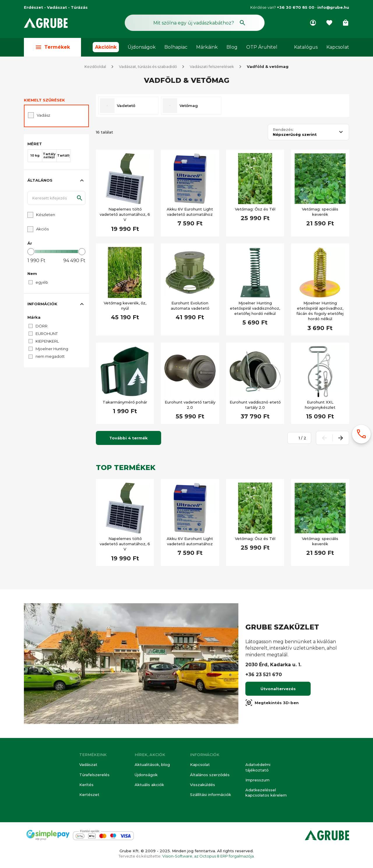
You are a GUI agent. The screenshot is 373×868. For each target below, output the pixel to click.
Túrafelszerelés (94, 775)
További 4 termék (129, 438)
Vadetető (126, 106)
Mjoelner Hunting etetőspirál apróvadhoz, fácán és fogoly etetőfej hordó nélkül (320, 311)
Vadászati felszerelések (212, 66)
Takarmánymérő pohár (125, 402)
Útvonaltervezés (278, 689)
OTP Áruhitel (262, 47)
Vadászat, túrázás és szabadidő (148, 66)
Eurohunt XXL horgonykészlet (320, 405)
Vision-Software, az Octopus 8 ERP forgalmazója (208, 856)
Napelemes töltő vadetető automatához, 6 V (125, 214)
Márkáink (207, 47)
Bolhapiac (176, 47)
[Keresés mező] (195, 23)
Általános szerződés (210, 775)
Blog (232, 47)
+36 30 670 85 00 (296, 7)
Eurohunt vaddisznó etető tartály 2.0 (255, 405)
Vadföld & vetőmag (268, 66)
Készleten (46, 215)
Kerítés (86, 785)
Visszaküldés (203, 785)
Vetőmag (189, 106)
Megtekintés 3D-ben (272, 703)
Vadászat (88, 764)
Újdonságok (142, 47)
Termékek (52, 47)
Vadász (43, 115)
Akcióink (106, 47)
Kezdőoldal (95, 66)
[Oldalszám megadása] (296, 438)
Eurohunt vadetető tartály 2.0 (190, 405)
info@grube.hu (333, 7)
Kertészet (89, 795)
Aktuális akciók (149, 785)
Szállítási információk (211, 795)
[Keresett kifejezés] (56, 198)
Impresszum (257, 780)
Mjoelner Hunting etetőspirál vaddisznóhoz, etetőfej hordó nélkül (255, 308)
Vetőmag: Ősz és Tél (255, 209)
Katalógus (306, 47)
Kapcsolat (338, 47)
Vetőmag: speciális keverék (320, 212)
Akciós (42, 229)
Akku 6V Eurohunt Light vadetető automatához (190, 212)
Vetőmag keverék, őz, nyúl (125, 306)
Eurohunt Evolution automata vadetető (190, 306)
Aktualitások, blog (152, 764)
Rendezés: (283, 130)
